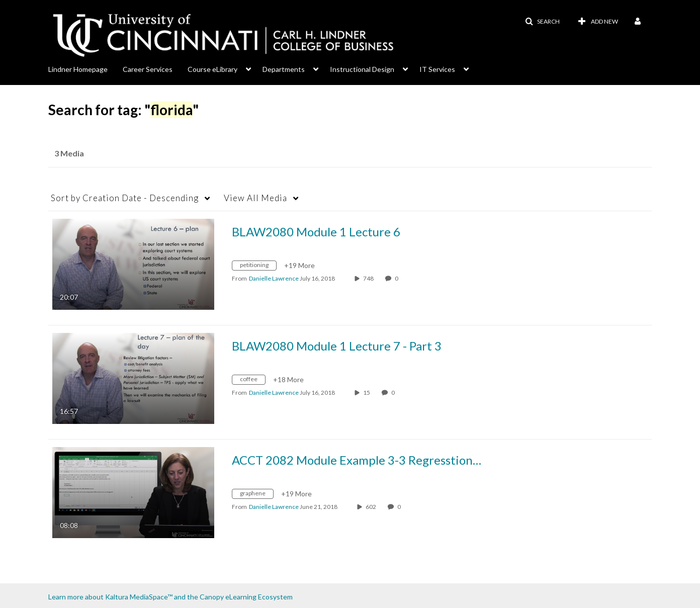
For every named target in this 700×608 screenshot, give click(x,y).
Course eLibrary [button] (212, 69)
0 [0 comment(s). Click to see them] (398, 278)
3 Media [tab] (69, 153)
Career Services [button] (148, 69)
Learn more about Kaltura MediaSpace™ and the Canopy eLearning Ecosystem (170, 597)
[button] (542, 22)
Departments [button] (284, 69)
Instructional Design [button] (362, 69)
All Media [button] (255, 198)
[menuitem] (85, 68)
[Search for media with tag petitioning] (258, 267)
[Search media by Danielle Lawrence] (274, 278)
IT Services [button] (437, 69)
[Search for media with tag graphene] (256, 495)
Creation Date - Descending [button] (125, 198)
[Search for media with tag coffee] (252, 381)
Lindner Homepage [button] (78, 69)
